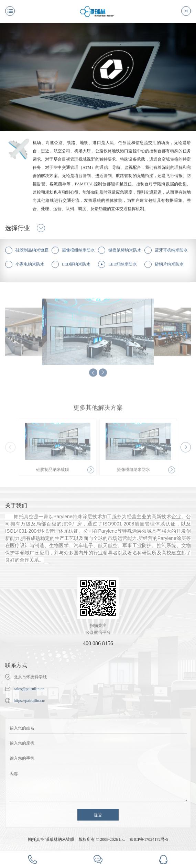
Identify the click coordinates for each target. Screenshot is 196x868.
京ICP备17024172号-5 (149, 839)
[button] (186, 449)
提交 (98, 815)
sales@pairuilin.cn (29, 689)
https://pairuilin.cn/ (30, 701)
